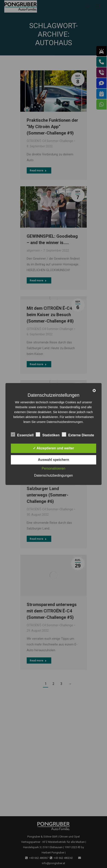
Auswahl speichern (54, 460)
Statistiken (48, 434)
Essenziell (22, 434)
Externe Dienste (78, 434)
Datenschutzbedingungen (53, 475)
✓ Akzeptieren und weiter (53, 448)
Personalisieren (53, 468)
